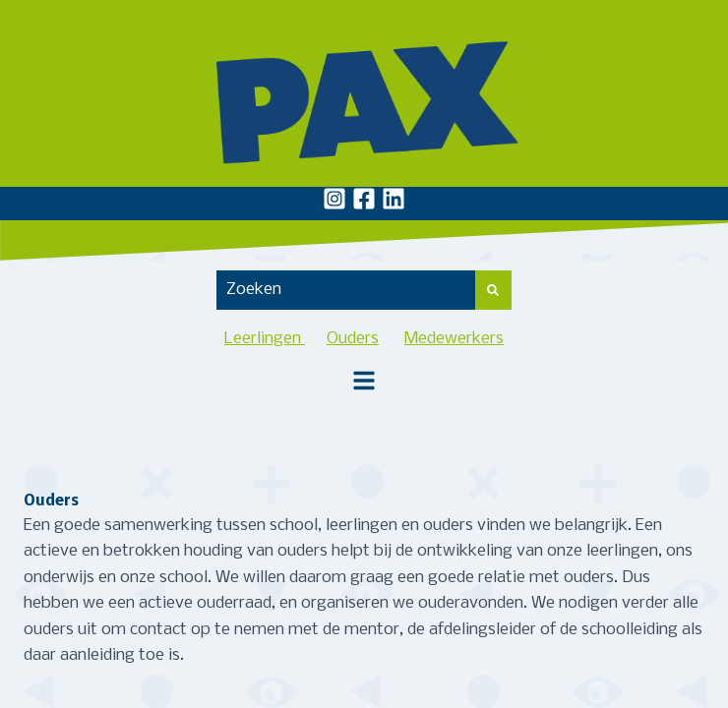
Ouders (353, 339)
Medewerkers (454, 339)
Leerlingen (265, 339)
